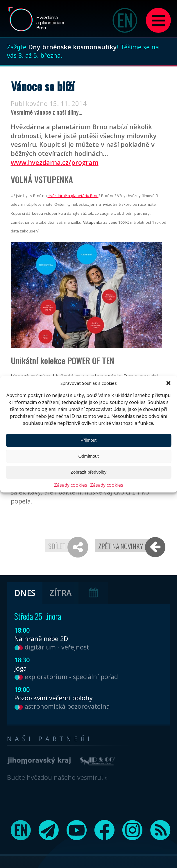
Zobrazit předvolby (88, 472)
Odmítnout (88, 456)
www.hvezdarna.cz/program (55, 162)
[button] (168, 383)
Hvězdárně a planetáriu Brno (73, 196)
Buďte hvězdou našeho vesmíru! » (57, 777)
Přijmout (88, 440)
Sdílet (57, 546)
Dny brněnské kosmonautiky (73, 47)
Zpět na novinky (120, 546)
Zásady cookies (71, 485)
